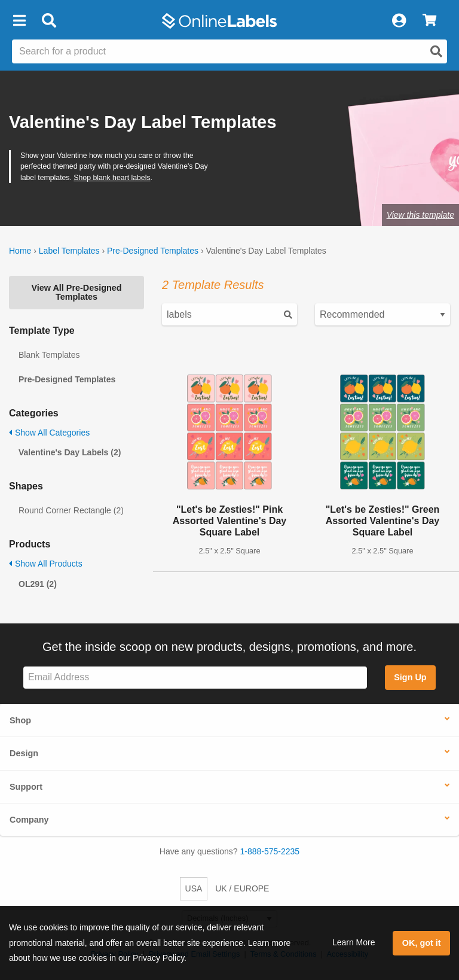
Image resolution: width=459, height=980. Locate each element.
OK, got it (422, 943)
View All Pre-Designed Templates (76, 292)
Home (20, 251)
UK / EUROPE (242, 888)
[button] (19, 21)
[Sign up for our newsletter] (195, 678)
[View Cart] (429, 21)
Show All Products (46, 564)
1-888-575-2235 (270, 851)
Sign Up (410, 677)
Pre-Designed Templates (153, 251)
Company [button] (29, 820)
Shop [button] (20, 720)
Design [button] (24, 753)
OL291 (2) (38, 584)
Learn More (354, 942)
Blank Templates (49, 355)
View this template (420, 215)
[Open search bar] (49, 21)
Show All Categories (49, 433)
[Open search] (436, 51)
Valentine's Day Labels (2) (70, 452)
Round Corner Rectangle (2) (71, 510)
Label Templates (69, 251)
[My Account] (399, 21)
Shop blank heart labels (112, 178)
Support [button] (26, 787)
